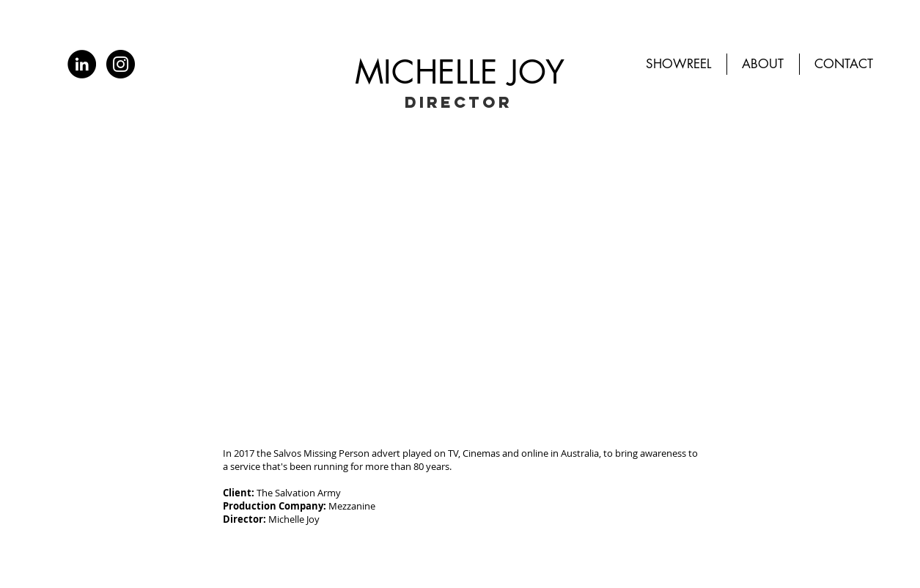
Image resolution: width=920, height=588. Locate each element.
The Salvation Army (299, 493)
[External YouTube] (460, 281)
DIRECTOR (459, 102)
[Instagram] (121, 64)
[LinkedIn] (82, 64)
